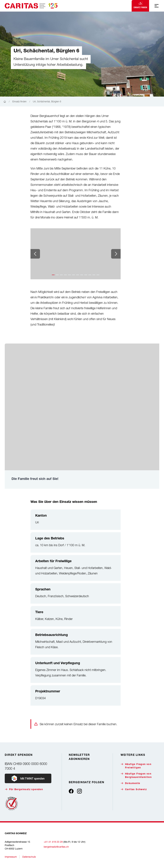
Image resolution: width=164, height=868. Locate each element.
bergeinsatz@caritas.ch (56, 847)
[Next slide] (116, 254)
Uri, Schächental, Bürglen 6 (47, 101)
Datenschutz (29, 857)
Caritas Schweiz (134, 789)
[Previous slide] (35, 254)
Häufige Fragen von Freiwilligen (136, 766)
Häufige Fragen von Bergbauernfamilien (136, 775)
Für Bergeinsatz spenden (24, 789)
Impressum (11, 857)
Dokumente (130, 783)
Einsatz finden (140, 5)
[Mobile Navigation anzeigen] (157, 6)
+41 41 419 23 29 (53, 842)
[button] (53, 275)
